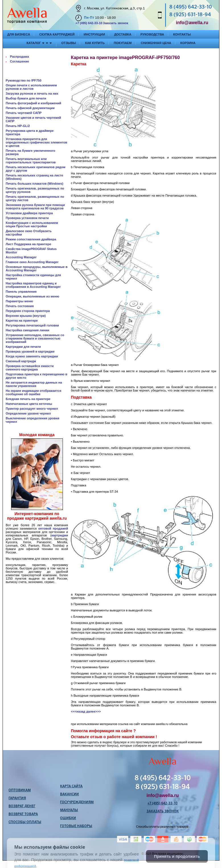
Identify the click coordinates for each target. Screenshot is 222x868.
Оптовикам (20, 790)
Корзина (188, 43)
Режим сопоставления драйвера (31, 239)
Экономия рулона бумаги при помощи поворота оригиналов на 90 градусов (35, 207)
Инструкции (94, 34)
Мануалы (69, 810)
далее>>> (93, 711)
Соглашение (19, 61)
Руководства (152, 34)
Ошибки (68, 818)
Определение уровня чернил (28, 413)
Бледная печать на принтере (28, 399)
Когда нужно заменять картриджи (32, 356)
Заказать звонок (115, 23)
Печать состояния (20, 306)
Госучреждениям (77, 802)
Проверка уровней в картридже (30, 351)
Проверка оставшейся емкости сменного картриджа (30, 368)
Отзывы (69, 43)
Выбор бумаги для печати (26, 98)
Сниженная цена (156, 43)
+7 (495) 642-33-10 (89, 23)
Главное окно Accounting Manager (32, 262)
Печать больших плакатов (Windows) (34, 184)
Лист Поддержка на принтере (28, 244)
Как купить (95, 43)
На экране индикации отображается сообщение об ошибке (33, 392)
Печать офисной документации (30, 108)
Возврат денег (22, 806)
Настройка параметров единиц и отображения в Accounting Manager (33, 285)
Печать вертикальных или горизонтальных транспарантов (31, 161)
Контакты (182, 34)
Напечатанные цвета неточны (29, 404)
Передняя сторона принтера (28, 311)
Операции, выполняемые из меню (32, 296)
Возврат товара (23, 814)
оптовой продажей (53, 528)
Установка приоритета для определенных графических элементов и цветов (36, 142)
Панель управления (21, 292)
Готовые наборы (76, 826)
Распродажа (19, 57)
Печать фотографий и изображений (33, 103)
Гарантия (17, 798)
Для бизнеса (19, 34)
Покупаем (123, 43)
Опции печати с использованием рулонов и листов (31, 87)
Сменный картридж (21, 361)
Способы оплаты (25, 822)
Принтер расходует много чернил (32, 409)
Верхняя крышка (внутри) (26, 316)
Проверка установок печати (27, 218)
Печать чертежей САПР (24, 113)
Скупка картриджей (57, 34)
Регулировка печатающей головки (32, 325)
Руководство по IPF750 (23, 80)
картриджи (60, 535)
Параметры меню (19, 301)
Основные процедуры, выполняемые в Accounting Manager (37, 268)
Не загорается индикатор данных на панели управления (34, 384)
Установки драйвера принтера (29, 213)
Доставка (123, 34)
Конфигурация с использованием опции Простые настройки (32, 224)
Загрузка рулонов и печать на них (32, 93)
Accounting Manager (21, 257)
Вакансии (69, 794)
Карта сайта (71, 786)
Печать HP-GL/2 (18, 126)
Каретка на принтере (22, 320)
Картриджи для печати (23, 347)
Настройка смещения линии (27, 330)
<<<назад (78, 711)
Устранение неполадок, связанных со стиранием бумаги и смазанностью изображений (35, 338)
